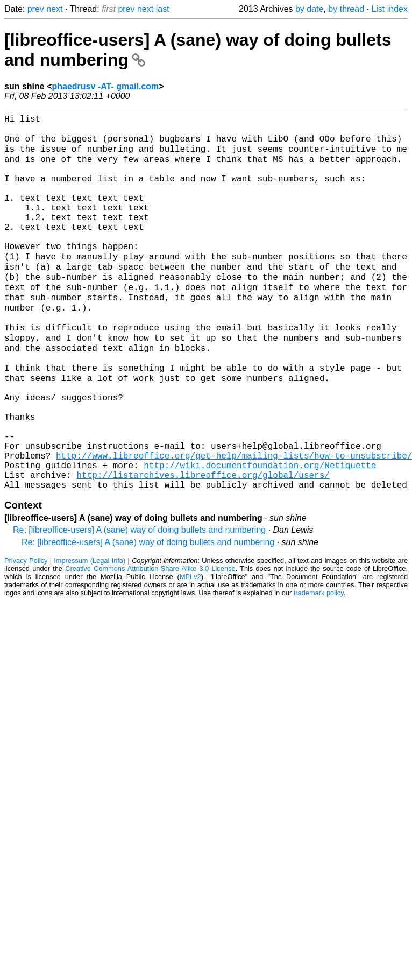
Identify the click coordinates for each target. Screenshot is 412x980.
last (163, 9)
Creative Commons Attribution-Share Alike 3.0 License (150, 643)
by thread (346, 9)
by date (309, 9)
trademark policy (319, 667)
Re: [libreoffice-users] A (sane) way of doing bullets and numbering (139, 604)
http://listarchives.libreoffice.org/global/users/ (203, 547)
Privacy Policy (26, 635)
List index (389, 9)
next (54, 9)
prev (36, 9)
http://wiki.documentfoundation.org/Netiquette (260, 535)
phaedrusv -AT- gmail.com (105, 86)
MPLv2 (190, 651)
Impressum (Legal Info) (90, 635)
